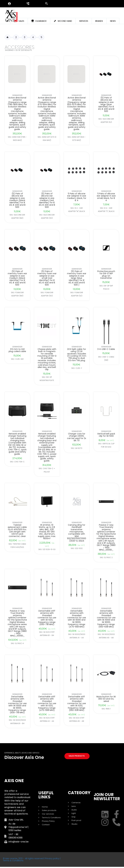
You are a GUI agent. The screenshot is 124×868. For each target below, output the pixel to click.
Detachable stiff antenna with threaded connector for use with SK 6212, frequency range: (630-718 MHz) (47, 618)
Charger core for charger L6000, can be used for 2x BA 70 (77, 437)
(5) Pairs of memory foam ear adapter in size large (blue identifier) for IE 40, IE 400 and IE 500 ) (77, 278)
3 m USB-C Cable (106, 349)
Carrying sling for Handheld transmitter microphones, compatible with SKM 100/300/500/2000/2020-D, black (77, 533)
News (113, 21)
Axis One (14, 782)
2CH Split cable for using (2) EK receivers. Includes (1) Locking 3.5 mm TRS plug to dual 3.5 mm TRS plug (77, 355)
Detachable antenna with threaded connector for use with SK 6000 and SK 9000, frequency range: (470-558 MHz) (77, 619)
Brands (99, 21)
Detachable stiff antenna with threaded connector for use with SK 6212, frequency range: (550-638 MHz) (77, 703)
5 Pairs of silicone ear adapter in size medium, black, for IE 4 (77, 197)
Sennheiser (17, 95)
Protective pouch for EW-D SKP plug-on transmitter (106, 275)
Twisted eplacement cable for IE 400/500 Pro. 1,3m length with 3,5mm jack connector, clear (17, 531)
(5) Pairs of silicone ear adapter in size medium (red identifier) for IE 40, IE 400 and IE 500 (47, 200)
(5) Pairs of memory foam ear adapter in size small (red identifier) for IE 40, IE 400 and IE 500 (47, 278)
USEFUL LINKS (46, 796)
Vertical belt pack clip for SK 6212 (106, 435)
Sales (21, 21)
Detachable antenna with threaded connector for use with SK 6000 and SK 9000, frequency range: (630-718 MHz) (17, 704)
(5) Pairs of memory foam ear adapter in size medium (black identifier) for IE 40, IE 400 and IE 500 (17, 278)
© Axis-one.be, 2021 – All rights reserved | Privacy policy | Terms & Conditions (32, 861)
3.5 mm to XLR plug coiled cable (17, 350)
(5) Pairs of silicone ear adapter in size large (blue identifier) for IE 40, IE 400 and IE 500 (106, 105)
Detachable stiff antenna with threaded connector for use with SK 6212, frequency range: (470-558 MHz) (47, 703)
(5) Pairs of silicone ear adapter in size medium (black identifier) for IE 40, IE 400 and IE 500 (17, 200)
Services (84, 21)
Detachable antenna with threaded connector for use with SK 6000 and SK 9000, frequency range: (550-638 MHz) (106, 619)
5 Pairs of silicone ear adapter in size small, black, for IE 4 (106, 197)
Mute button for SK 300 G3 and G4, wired (106, 699)
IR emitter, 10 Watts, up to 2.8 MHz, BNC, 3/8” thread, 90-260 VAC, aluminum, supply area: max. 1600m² (47, 532)
